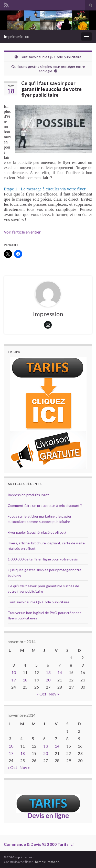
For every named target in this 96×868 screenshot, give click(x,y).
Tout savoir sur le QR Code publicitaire (51, 57)
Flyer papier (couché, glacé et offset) (37, 532)
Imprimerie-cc (16, 36)
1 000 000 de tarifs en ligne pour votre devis (43, 559)
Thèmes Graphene (46, 862)
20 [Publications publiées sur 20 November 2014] (48, 680)
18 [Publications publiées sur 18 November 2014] (25, 680)
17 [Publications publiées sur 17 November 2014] (14, 680)
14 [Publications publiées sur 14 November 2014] (60, 672)
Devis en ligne (48, 815)
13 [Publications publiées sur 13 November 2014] (48, 672)
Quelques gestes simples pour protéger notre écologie (48, 69)
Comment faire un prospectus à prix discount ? (45, 505)
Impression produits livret (28, 495)
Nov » (54, 694)
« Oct (42, 694)
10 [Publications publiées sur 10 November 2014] (14, 672)
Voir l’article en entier (22, 232)
